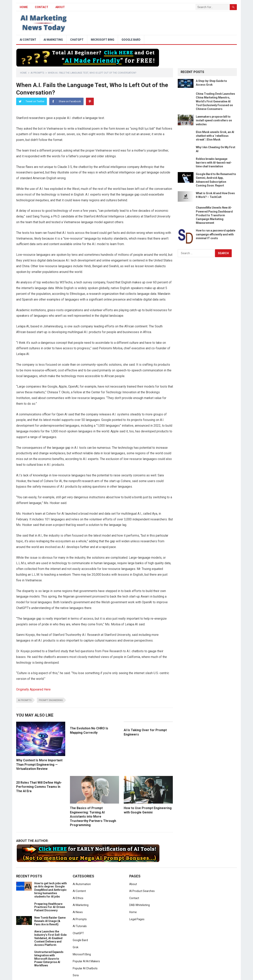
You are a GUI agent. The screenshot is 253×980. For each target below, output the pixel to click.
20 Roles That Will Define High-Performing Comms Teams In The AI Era (39, 787)
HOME (24, 7)
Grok (76, 947)
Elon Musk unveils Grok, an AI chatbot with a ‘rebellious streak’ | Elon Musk (215, 136)
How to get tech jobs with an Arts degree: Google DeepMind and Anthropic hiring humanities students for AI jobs (51, 890)
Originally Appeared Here (33, 689)
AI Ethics (78, 898)
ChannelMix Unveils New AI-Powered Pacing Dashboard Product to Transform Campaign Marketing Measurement (214, 215)
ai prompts (25, 700)
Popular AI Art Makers (86, 961)
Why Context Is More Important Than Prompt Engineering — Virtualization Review (39, 765)
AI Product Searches (142, 891)
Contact (42, 7)
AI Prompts (37, 73)
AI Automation (82, 884)
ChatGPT (77, 40)
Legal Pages (137, 919)
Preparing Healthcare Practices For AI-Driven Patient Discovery (50, 907)
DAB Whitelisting (140, 905)
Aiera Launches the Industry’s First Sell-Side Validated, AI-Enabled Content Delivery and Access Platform (50, 938)
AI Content (28, 40)
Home (23, 73)
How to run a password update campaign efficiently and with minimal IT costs (216, 234)
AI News (78, 912)
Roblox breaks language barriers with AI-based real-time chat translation (214, 163)
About (60, 7)
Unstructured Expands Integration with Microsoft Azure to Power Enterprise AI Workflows (49, 959)
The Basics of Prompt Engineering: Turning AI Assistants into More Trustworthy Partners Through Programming (93, 817)
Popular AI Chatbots (85, 968)
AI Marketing (53, 40)
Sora (76, 975)
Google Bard (131, 40)
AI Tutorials (80, 926)
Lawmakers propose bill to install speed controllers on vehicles (214, 120)
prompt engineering (51, 700)
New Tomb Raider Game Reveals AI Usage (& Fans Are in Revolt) (50, 921)
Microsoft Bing (103, 40)
